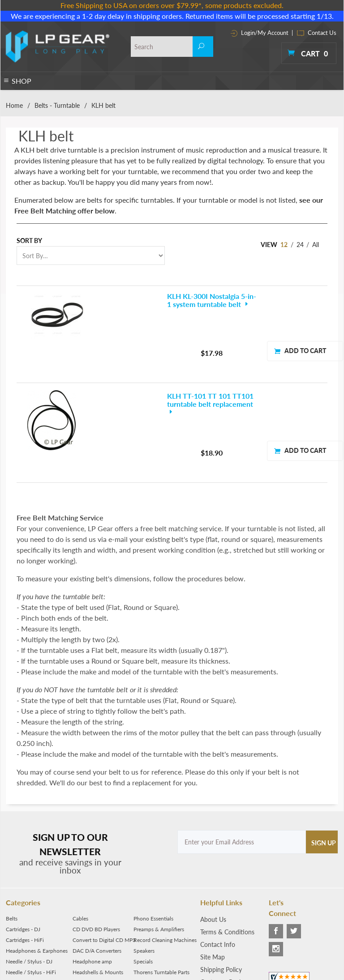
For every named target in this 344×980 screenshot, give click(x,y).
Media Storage (90, 904)
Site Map (213, 878)
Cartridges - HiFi (25, 861)
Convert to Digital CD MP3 (104, 861)
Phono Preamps (24, 904)
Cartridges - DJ (23, 850)
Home (14, 105)
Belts (12, 840)
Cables (80, 840)
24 (300, 245)
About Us (213, 841)
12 (284, 245)
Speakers (144, 872)
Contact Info (218, 866)
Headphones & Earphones (37, 872)
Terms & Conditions (227, 853)
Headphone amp (92, 883)
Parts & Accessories (95, 915)
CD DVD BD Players (96, 850)
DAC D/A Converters (97, 872)
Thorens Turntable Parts (161, 893)
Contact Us (317, 33)
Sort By (29, 241)
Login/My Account (260, 33)
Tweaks (142, 915)
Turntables (18, 915)
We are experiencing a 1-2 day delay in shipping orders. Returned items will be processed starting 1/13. (172, 16)
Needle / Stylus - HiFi (31, 893)
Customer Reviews (226, 903)
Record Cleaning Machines (165, 861)
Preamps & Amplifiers (159, 850)
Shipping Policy (221, 891)
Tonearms (145, 904)
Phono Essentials (153, 840)
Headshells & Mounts (98, 893)
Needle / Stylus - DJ (29, 883)
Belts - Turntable (57, 105)
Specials (143, 883)
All (316, 245)
